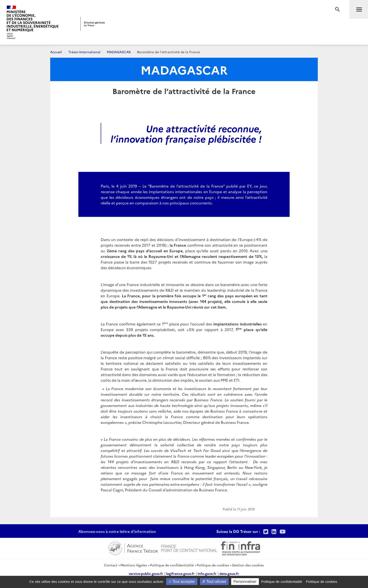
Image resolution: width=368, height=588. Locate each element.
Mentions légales (134, 565)
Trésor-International (84, 52)
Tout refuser (214, 582)
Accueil (56, 52)
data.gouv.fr (229, 573)
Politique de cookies (213, 565)
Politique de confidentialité (172, 565)
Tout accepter (182, 582)
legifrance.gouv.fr (180, 573)
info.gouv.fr (207, 573)
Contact (111, 565)
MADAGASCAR (119, 52)
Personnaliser (245, 582)
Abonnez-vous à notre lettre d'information (117, 531)
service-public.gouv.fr (146, 573)
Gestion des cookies (248, 565)
